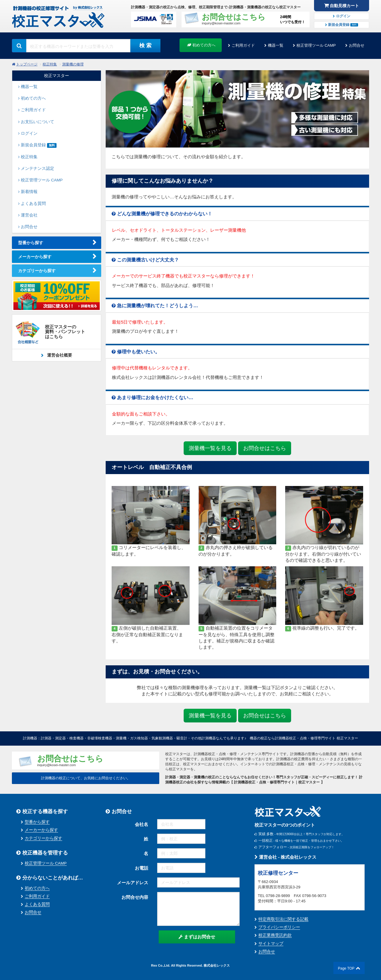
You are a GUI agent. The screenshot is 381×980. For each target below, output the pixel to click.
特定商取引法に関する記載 (283, 919)
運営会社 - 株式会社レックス (286, 857)
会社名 (142, 824)
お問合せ (357, 45)
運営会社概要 (59, 355)
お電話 (142, 868)
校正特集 (50, 64)
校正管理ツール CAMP (316, 45)
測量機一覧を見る (210, 448)
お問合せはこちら (265, 448)
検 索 (145, 46)
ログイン (341, 16)
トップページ (27, 64)
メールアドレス (133, 883)
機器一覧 (276, 45)
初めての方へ (201, 45)
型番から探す (31, 243)
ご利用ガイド (243, 45)
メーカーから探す (35, 257)
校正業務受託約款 (275, 935)
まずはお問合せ (197, 937)
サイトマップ (271, 944)
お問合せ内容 (135, 897)
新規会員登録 (342, 25)
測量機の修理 (73, 64)
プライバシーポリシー (279, 927)
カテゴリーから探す (37, 271)
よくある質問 (37, 904)
